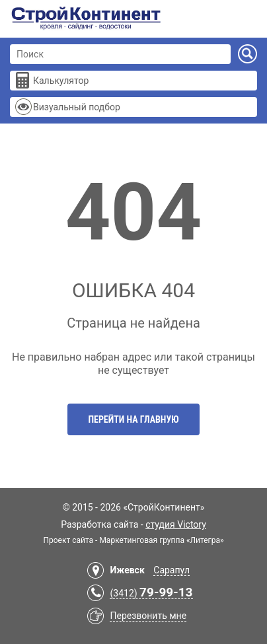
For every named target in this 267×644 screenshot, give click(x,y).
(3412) (151, 593)
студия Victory (176, 524)
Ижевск (127, 570)
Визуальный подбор (77, 107)
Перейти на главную (133, 419)
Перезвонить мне (148, 616)
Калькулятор (61, 81)
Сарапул (172, 570)
